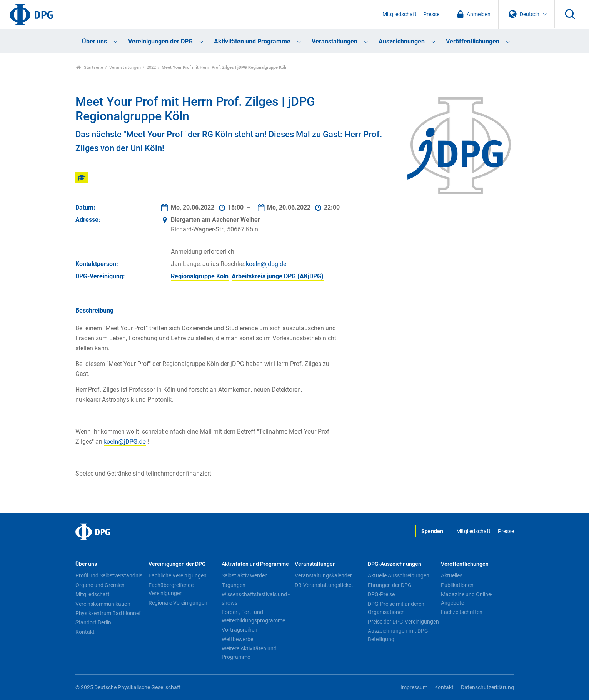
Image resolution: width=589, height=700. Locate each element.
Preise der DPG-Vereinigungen (403, 622)
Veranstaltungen (335, 41)
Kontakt (85, 632)
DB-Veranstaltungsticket (324, 585)
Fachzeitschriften (462, 612)
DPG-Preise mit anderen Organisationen (396, 608)
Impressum (414, 688)
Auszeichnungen (402, 41)
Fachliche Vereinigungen (178, 575)
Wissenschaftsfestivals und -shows (256, 599)
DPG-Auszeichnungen (395, 564)
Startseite (90, 67)
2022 (151, 67)
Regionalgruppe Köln (200, 276)
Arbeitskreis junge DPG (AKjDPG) (278, 276)
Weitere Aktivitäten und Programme (249, 653)
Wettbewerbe (237, 639)
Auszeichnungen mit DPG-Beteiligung (399, 635)
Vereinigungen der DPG (160, 41)
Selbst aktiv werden (245, 575)
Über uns (94, 41)
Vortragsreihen (239, 630)
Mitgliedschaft (400, 14)
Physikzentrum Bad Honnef (108, 613)
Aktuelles (452, 575)
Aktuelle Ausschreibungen (399, 575)
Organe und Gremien (100, 585)
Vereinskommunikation (103, 604)
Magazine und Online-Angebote (467, 599)
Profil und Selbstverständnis (109, 575)
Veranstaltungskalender (323, 575)
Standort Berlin (93, 622)
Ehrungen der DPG (390, 585)
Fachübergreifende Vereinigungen (171, 589)
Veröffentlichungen (473, 41)
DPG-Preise (381, 594)
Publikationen (457, 585)
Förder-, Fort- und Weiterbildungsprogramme (253, 616)
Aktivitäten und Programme (252, 41)
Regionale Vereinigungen (178, 603)
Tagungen (234, 585)
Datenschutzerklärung (487, 688)
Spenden (432, 531)
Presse (431, 14)
